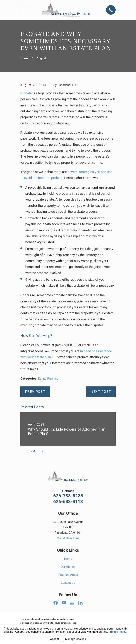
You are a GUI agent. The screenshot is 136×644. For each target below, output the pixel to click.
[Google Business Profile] (72, 603)
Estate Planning (48, 379)
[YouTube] (64, 603)
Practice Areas (68, 575)
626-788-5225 (68, 496)
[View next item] (41, 451)
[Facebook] (56, 603)
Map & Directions (68, 538)
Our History (68, 567)
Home (68, 559)
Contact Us (68, 583)
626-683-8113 (68, 502)
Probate (26, 93)
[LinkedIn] (80, 603)
